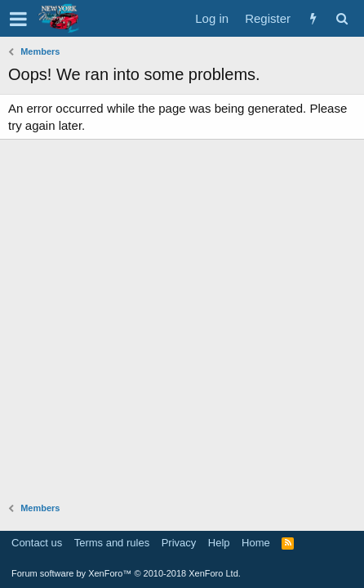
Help (219, 543)
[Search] (342, 18)
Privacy (179, 543)
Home (256, 543)
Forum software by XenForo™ (126, 573)
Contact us (37, 543)
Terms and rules (112, 543)
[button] (18, 19)
